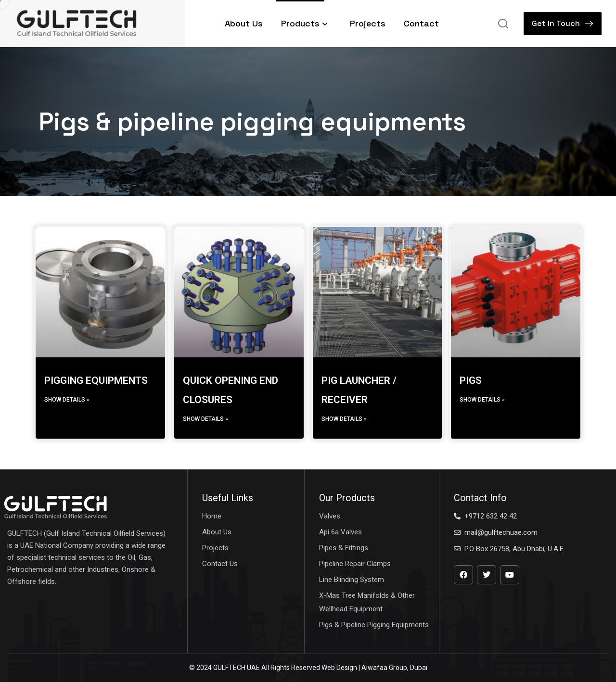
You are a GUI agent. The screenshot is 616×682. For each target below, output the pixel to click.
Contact (421, 23)
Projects (368, 23)
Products (306, 23)
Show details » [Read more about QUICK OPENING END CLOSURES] (205, 419)
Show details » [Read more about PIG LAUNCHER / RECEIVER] (344, 419)
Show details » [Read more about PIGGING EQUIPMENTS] (67, 400)
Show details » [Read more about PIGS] (482, 400)
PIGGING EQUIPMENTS (96, 380)
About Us (244, 23)
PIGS (471, 380)
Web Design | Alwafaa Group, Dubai (374, 668)
